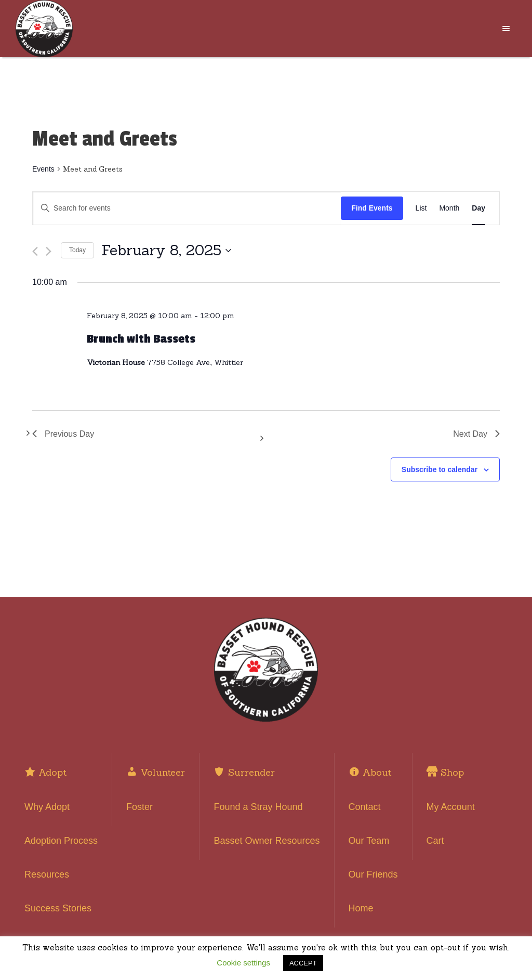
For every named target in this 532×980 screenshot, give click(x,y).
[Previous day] (35, 251)
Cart (435, 841)
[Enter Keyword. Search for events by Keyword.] (187, 208)
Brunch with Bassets (141, 339)
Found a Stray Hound (258, 807)
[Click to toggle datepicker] (167, 251)
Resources (47, 874)
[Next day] (49, 251)
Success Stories (58, 908)
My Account (451, 807)
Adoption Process (61, 841)
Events (43, 169)
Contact (365, 807)
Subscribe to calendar (440, 469)
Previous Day (63, 434)
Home (361, 908)
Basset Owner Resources (267, 841)
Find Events (372, 208)
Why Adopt (47, 807)
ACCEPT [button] (303, 963)
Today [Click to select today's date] (77, 250)
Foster (139, 807)
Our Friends (373, 874)
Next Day (476, 434)
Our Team (369, 841)
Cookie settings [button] (243, 963)
